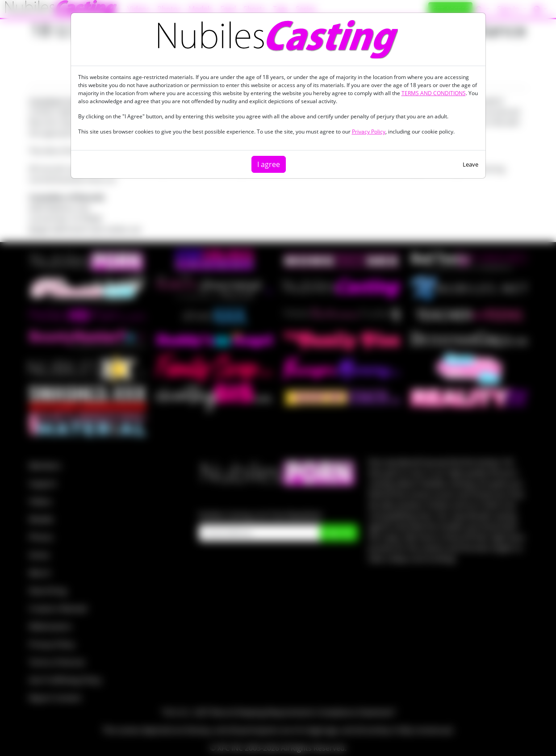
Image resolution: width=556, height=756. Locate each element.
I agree (269, 164)
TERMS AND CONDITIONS (434, 93)
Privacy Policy (369, 132)
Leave (470, 164)
